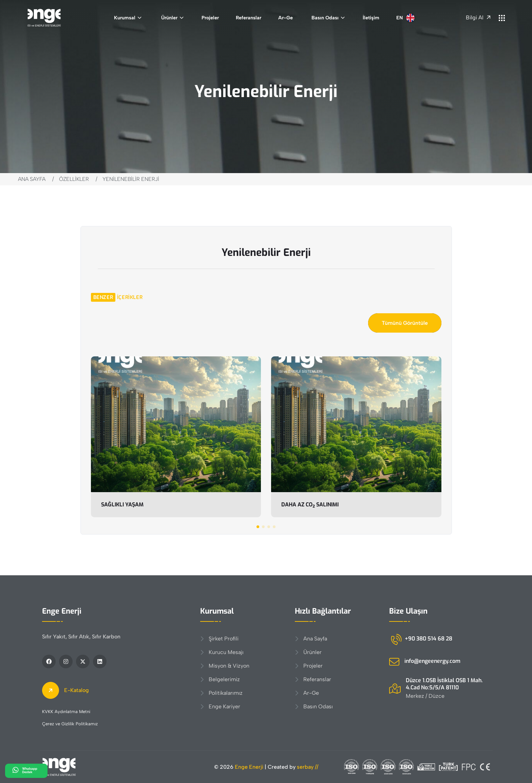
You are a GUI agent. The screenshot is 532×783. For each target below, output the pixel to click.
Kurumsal (125, 18)
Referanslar (249, 18)
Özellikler (74, 179)
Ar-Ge (286, 18)
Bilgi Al (478, 17)
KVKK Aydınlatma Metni (66, 712)
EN (405, 18)
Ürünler (169, 18)
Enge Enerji (249, 767)
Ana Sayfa (32, 179)
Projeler (210, 18)
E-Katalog (65, 690)
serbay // (308, 767)
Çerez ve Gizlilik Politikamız (70, 724)
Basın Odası (325, 18)
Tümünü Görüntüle (405, 323)
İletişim (371, 18)
